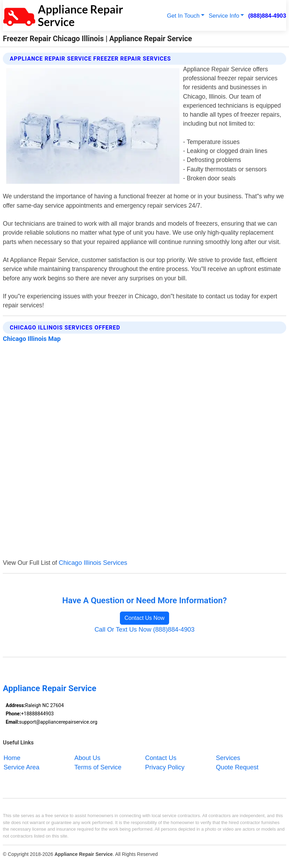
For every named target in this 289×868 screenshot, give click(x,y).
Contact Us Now (144, 618)
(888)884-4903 (267, 16)
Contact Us (161, 758)
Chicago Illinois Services (93, 563)
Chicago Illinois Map (32, 339)
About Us (87, 758)
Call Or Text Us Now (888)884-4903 (145, 629)
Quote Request (237, 767)
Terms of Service (98, 767)
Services (228, 758)
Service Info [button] (224, 16)
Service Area (21, 767)
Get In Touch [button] (183, 16)
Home (12, 758)
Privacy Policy (165, 767)
